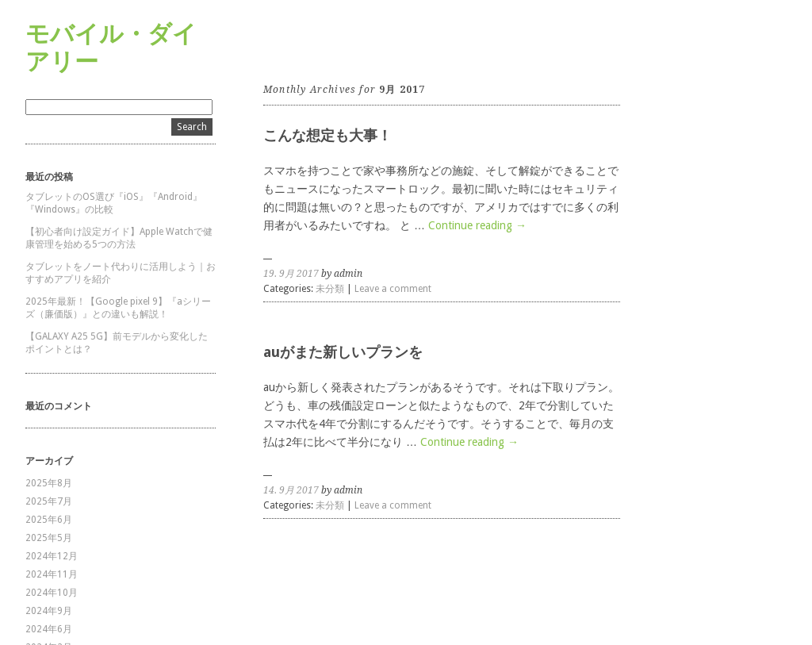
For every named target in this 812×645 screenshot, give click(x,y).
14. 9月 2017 (291, 490)
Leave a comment (393, 289)
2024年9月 (49, 611)
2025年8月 (49, 483)
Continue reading (477, 225)
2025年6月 (49, 520)
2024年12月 (52, 556)
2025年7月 (49, 501)
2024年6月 (49, 629)
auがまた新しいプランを (343, 352)
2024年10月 (52, 593)
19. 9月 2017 (291, 274)
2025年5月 (49, 538)
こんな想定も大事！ (327, 135)
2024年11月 (52, 574)
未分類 (330, 289)
